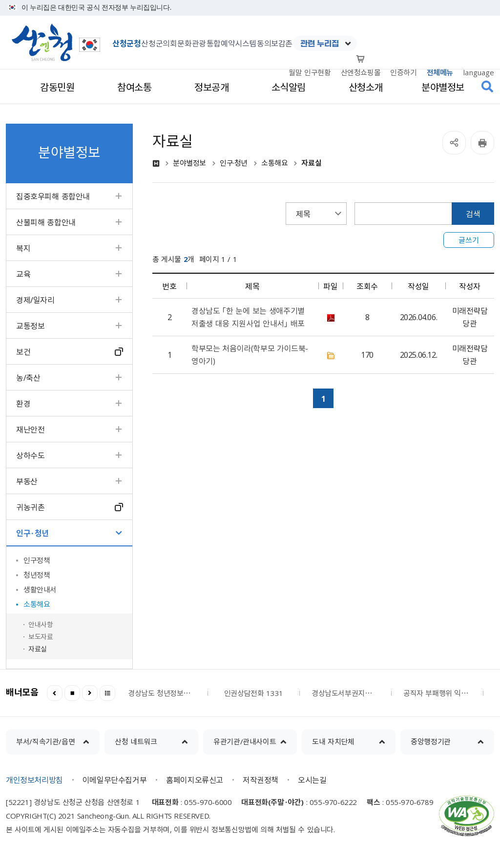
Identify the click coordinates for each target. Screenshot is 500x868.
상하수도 (30, 455)
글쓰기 (469, 240)
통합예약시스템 (231, 43)
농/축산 (28, 377)
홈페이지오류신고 (195, 780)
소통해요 (37, 604)
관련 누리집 (320, 43)
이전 (55, 693)
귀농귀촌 (30, 507)
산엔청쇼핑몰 (361, 72)
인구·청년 (32, 533)
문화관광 (191, 43)
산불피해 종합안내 (46, 222)
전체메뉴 (440, 72)
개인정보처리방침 (34, 780)
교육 (23, 274)
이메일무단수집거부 (115, 780)
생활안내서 (40, 589)
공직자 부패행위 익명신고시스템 (437, 693)
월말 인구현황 (310, 72)
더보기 (107, 693)
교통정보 (30, 325)
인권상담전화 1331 (254, 693)
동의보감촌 (275, 43)
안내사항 (41, 624)
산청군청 (126, 43)
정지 (72, 693)
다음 (90, 693)
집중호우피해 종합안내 (53, 196)
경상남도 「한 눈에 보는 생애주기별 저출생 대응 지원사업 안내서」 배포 (248, 317)
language (479, 72)
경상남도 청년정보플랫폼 (162, 693)
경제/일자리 (35, 300)
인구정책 (37, 560)
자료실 (38, 649)
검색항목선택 (286, 203)
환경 (23, 403)
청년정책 (37, 575)
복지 (23, 248)
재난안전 (30, 429)
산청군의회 (159, 43)
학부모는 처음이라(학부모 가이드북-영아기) (250, 354)
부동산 (27, 481)
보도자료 (41, 636)
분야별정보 (189, 163)
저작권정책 (260, 780)
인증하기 (403, 72)
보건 (23, 351)
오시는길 (312, 780)
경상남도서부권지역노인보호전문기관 (345, 693)
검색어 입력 (355, 203)
